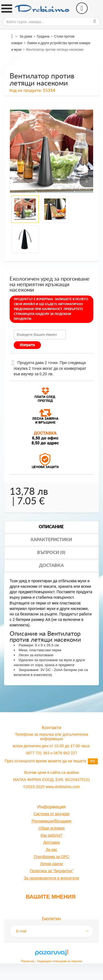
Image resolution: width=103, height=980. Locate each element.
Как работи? (51, 835)
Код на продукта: (26, 90)
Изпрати (27, 345)
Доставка (51, 566)
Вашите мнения (51, 897)
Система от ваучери (51, 814)
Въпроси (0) (51, 553)
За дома (26, 36)
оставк (52, 842)
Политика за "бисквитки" (51, 871)
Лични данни (51, 864)
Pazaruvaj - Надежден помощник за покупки (51, 961)
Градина (43, 36)
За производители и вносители (51, 878)
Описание (51, 527)
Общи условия (51, 828)
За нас (51, 850)
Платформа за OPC (51, 857)
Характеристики (51, 540)
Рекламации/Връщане (51, 821)
